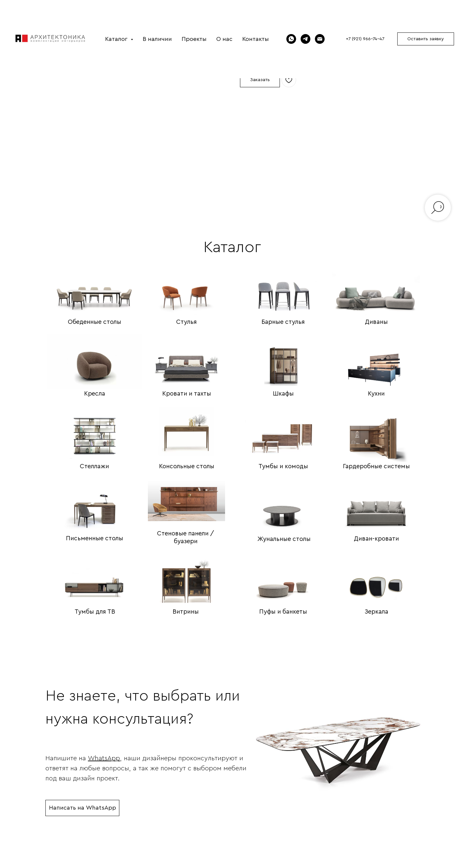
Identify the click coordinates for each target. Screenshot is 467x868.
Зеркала (376, 612)
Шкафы (283, 394)
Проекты (194, 39)
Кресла (95, 394)
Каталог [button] (117, 39)
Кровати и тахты (187, 394)
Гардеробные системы (376, 466)
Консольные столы (187, 466)
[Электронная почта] (320, 39)
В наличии (157, 39)
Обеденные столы (95, 322)
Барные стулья (283, 322)
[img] (94, 287)
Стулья (186, 322)
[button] (426, 39)
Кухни (376, 394)
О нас (224, 39)
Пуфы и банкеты (283, 612)
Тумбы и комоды (283, 466)
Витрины (186, 612)
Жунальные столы (284, 539)
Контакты (256, 39)
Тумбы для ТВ (95, 612)
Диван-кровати (376, 539)
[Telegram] (305, 39)
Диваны (376, 322)
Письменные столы (95, 538)
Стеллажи (94, 466)
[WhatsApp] (291, 39)
